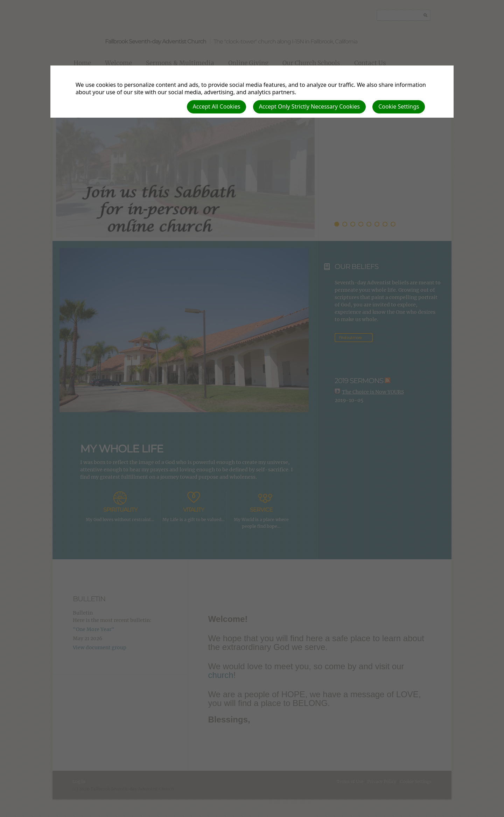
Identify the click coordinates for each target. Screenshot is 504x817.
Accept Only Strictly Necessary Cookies (309, 106)
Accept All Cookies (217, 106)
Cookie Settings (399, 106)
